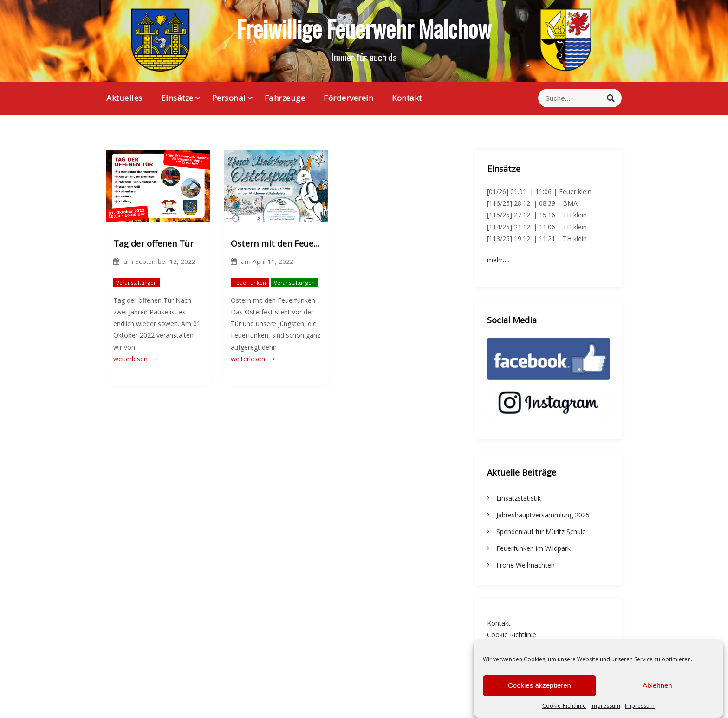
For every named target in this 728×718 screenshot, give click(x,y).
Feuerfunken (250, 283)
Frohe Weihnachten (526, 565)
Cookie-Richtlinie (564, 709)
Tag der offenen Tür (153, 243)
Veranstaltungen (136, 283)
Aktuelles (124, 98)
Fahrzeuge (285, 98)
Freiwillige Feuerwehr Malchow (364, 28)
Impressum (605, 709)
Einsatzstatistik (519, 498)
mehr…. (498, 260)
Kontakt (407, 98)
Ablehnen (657, 689)
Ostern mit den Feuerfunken (276, 243)
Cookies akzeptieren (539, 689)
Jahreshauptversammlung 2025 (543, 515)
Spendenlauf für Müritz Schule (541, 532)
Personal (229, 98)
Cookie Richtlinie (512, 635)
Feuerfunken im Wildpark (533, 548)
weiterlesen (135, 359)
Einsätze (177, 98)
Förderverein (348, 98)
